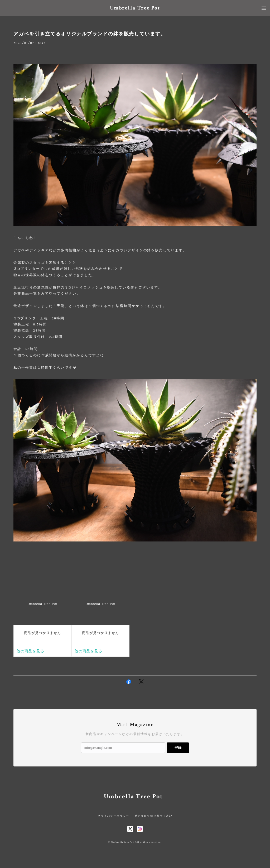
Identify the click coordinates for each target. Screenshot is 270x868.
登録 (178, 748)
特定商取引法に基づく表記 (154, 816)
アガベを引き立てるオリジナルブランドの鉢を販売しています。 (90, 34)
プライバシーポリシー (113, 816)
